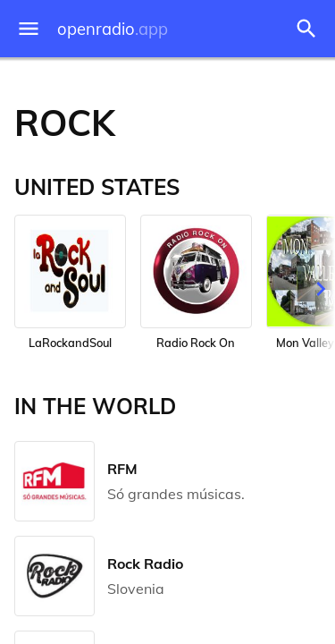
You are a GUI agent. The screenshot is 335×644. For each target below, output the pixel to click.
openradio (113, 29)
